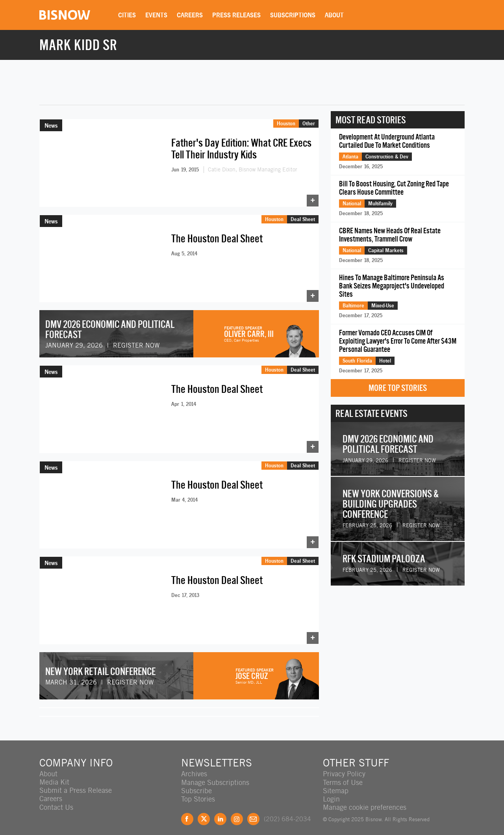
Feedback (253, 811)
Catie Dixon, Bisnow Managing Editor (253, 169)
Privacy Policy (344, 766)
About (335, 15)
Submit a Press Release (76, 783)
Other (309, 123)
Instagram (237, 811)
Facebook (187, 811)
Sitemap (336, 783)
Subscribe (196, 783)
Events (157, 15)
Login (331, 791)
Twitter (204, 811)
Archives (194, 766)
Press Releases (237, 15)
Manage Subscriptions (215, 775)
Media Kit (54, 775)
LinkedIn (220, 811)
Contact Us (56, 799)
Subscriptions (293, 15)
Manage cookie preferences (365, 799)
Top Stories (198, 791)
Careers (190, 15)
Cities (127, 15)
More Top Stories (398, 388)
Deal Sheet (303, 218)
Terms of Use (343, 775)
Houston (286, 123)
